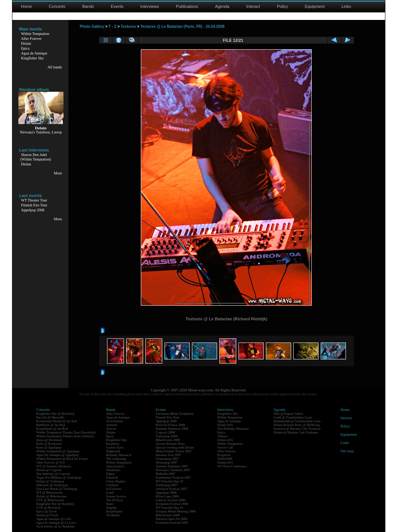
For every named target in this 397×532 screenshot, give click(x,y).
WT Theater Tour (34, 200)
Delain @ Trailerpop (50, 481)
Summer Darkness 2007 (172, 466)
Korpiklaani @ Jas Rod (52, 429)
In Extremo (114, 489)
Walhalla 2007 (166, 474)
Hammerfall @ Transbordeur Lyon (297, 421)
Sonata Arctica (116, 496)
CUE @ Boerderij (49, 508)
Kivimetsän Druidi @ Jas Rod (57, 421)
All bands (55, 67)
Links (346, 6)
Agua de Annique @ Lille (54, 519)
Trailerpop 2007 (167, 485)
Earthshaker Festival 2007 (174, 477)
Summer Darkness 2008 (172, 429)
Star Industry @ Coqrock (54, 474)
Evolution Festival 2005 (172, 523)
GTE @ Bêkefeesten (50, 500)
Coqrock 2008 (165, 432)
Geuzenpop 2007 (167, 459)
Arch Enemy (115, 421)
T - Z (112, 27)
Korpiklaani (114, 511)
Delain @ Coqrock (49, 470)
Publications (187, 6)
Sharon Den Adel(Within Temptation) (36, 157)
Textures (128, 27)
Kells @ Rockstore (49, 444)
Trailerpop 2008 (167, 436)
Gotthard (112, 485)
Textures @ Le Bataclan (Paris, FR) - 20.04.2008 (183, 27)
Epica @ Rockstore (50, 440)
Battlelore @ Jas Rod (51, 425)
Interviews (150, 6)
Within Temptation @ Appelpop (58, 451)
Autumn (112, 425)
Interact (253, 6)
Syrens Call (225, 447)
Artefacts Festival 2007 (172, 489)
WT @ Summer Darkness (54, 466)
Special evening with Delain (175, 447)
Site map (347, 451)
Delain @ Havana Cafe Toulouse (296, 432)
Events (117, 6)
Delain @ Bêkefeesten (52, 496)
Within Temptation (35, 34)
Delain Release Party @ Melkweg (297, 425)
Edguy (111, 474)
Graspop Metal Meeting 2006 (176, 511)
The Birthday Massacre (233, 429)
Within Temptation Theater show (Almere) (65, 436)
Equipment (315, 6)
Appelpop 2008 (33, 210)
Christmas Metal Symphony (175, 414)
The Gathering (116, 459)
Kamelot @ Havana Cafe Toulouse (297, 429)
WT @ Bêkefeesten (50, 493)
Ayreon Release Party (171, 444)
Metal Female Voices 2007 (174, 451)
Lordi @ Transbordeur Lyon (293, 417)
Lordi (110, 493)
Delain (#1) (225, 462)
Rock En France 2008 (171, 425)
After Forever (31, 39)
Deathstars (113, 470)
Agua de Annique (34, 53)
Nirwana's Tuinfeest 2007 (173, 470)
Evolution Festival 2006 (172, 504)
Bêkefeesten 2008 (168, 440)
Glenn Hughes (116, 481)
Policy (282, 6)
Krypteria (113, 444)
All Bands (113, 515)
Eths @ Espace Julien (288, 414)
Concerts (57, 6)
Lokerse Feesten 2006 (171, 500)
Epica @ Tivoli (47, 511)
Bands (88, 6)
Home (26, 6)
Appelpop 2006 (166, 493)
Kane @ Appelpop (49, 447)
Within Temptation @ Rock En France (62, 459)
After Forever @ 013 (51, 462)
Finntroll (112, 477)
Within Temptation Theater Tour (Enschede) (66, 432)
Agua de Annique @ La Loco (56, 523)
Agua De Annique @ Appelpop (58, 455)
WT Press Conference (232, 466)
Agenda (222, 6)
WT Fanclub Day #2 (170, 481)
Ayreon (111, 429)
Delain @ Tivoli (47, 515)
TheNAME (225, 459)
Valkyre (223, 436)
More (58, 173)
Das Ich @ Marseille (51, 417)
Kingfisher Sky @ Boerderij (56, 414)
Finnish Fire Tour (34, 205)
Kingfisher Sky (32, 58)
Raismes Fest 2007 (169, 455)
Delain (26, 43)
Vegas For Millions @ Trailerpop (59, 477)
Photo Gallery (92, 27)
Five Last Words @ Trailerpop (57, 489)
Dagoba (112, 508)
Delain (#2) (225, 440)
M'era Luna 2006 (168, 496)
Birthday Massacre (119, 455)
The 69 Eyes (115, 500)
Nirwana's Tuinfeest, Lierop (41, 132)
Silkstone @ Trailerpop (52, 485)
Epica (25, 48)
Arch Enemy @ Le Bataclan (56, 526)
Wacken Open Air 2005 (172, 519)
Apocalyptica (115, 466)
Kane (110, 504)
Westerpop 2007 (167, 462)
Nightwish (113, 451)
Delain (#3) (225, 425)
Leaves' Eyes (115, 447)
